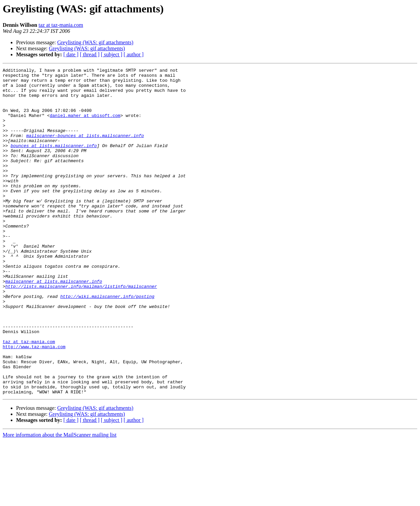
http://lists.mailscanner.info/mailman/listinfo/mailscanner (81, 330)
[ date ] (71, 54)
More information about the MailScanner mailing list (59, 500)
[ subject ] (112, 54)
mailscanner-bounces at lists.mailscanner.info (85, 149)
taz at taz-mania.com (61, 25)
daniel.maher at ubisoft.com (85, 125)
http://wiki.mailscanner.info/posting (107, 342)
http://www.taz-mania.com (34, 403)
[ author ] (134, 54)
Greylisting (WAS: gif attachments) (95, 42)
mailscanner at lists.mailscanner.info (54, 324)
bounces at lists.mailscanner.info (53, 162)
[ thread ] (90, 54)
